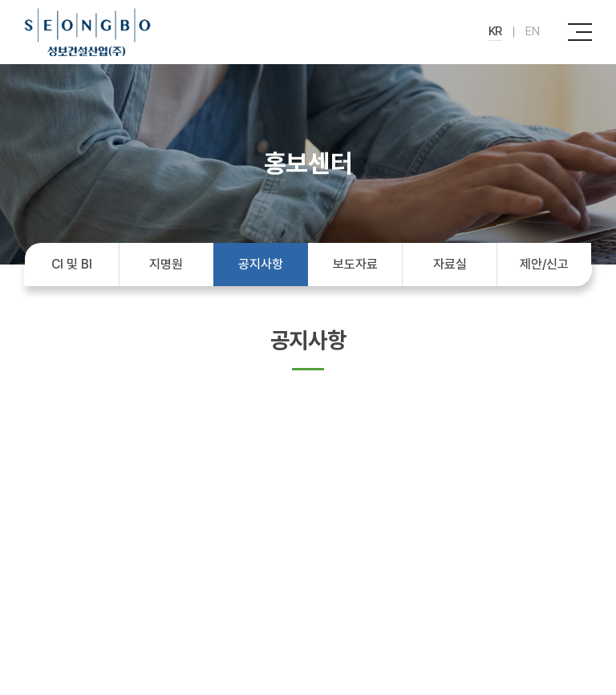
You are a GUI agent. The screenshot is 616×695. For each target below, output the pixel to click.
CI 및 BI (71, 264)
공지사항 (260, 264)
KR (496, 31)
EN (533, 31)
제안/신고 (544, 264)
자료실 (450, 264)
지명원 (166, 264)
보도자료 (355, 264)
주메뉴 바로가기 (0, 0)
